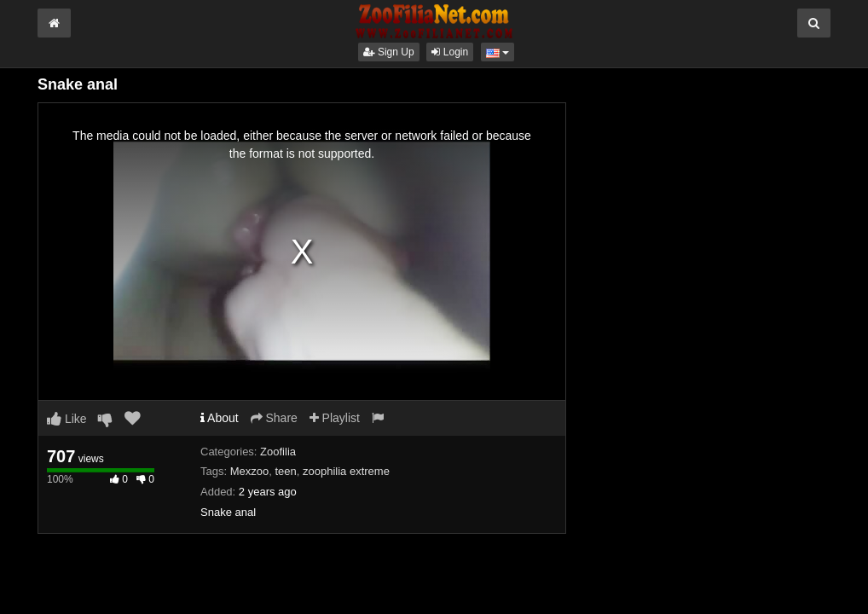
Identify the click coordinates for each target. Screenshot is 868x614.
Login (450, 52)
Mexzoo (250, 471)
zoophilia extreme (346, 471)
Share (274, 418)
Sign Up (389, 52)
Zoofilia (278, 452)
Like (67, 419)
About (220, 418)
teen (285, 471)
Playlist (335, 418)
